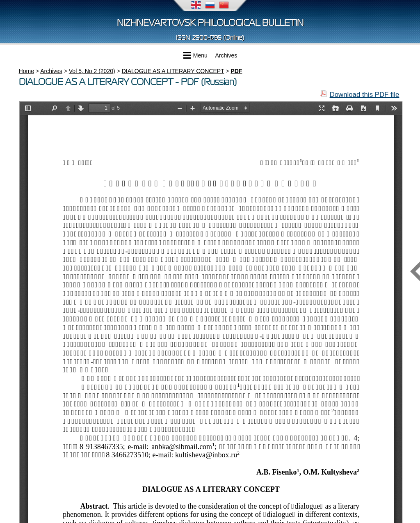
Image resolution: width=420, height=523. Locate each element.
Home (26, 71)
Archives (226, 55)
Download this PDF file (365, 95)
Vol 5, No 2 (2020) (92, 71)
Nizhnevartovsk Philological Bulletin (210, 23)
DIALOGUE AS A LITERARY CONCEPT (173, 71)
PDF (236, 71)
